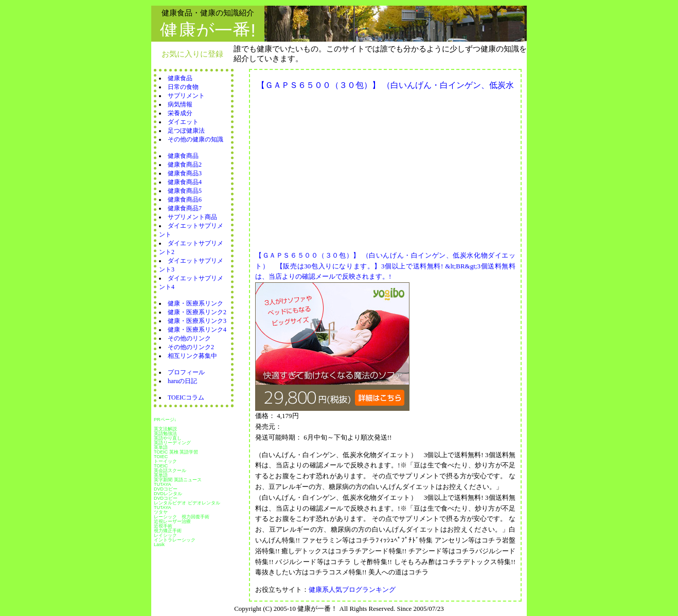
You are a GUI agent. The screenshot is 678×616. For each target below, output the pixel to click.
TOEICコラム (186, 397)
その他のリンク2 (191, 347)
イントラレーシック (175, 540)
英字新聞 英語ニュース (178, 480)
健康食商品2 (185, 165)
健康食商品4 (185, 182)
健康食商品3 (185, 173)
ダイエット (183, 122)
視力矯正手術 (168, 531)
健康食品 (180, 78)
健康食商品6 (185, 200)
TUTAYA (163, 484)
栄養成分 (180, 113)
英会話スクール (170, 470)
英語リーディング (172, 443)
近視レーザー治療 (172, 521)
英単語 (161, 447)
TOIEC (161, 457)
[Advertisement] (342, 168)
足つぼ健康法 (186, 131)
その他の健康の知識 (195, 139)
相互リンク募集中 (192, 356)
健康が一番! (208, 30)
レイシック (165, 535)
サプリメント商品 (192, 217)
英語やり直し (168, 438)
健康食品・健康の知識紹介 (208, 13)
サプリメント (186, 96)
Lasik (159, 545)
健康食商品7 (185, 208)
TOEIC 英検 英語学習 (176, 452)
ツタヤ (161, 512)
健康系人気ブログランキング (352, 590)
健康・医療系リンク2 (197, 312)
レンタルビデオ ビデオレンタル (187, 503)
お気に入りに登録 (192, 54)
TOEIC (161, 466)
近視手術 (163, 526)
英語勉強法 (165, 433)
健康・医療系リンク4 (197, 330)
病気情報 (180, 104)
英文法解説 (165, 429)
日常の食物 (183, 87)
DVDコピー (166, 489)
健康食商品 (183, 156)
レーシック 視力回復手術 (182, 517)
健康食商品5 (185, 191)
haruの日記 (182, 381)
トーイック (165, 461)
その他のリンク (189, 338)
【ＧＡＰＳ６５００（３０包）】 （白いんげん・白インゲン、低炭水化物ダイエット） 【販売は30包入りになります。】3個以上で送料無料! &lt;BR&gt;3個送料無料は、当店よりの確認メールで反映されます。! (385, 266)
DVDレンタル (168, 494)
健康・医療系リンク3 (197, 321)
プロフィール (186, 372)
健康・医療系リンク (195, 303)
